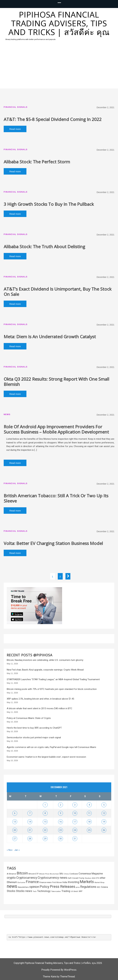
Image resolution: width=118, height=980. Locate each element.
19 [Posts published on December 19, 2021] (104, 822)
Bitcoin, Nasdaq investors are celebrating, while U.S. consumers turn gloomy (45, 660)
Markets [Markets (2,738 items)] (87, 882)
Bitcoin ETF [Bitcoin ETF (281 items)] (34, 874)
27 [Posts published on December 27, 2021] (15, 839)
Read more (15, 129)
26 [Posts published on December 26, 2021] (104, 830)
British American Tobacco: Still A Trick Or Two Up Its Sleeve (56, 498)
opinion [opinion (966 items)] (34, 887)
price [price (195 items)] (78, 887)
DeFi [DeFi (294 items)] (70, 878)
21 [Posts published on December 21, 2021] (30, 830)
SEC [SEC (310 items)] (99, 887)
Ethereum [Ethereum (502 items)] (12, 882)
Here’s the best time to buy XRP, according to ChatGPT (34, 728)
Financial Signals (16, 107)
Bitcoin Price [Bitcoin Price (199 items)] (44, 874)
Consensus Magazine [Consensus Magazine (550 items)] (91, 874)
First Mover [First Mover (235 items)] (57, 882)
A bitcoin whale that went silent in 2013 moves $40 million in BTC (39, 708)
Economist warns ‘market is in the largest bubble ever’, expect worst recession (46, 757)
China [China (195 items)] (66, 874)
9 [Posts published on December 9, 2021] (61, 813)
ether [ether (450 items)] (103, 878)
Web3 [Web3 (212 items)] (76, 891)
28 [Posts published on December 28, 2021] (30, 839)
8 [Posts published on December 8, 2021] (45, 813)
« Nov (10, 850)
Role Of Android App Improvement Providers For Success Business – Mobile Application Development (56, 429)
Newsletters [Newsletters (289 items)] (23, 887)
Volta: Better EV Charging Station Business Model (53, 543)
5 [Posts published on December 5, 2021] (104, 805)
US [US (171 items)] (72, 891)
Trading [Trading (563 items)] (66, 891)
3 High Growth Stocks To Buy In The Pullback (49, 204)
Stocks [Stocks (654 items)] (11, 891)
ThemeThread (67, 977)
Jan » (17, 850)
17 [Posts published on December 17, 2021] (75, 822)
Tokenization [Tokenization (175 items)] (56, 891)
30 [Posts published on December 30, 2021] (61, 839)
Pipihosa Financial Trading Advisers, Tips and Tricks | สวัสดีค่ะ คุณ (59, 23)
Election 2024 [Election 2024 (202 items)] (90, 878)
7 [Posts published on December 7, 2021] (30, 813)
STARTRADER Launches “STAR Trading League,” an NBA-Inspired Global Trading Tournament (53, 679)
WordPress (70, 970)
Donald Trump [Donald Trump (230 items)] (78, 878)
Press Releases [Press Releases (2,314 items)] (63, 887)
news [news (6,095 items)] (12, 886)
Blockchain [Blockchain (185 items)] (54, 874)
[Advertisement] (59, 65)
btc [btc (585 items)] (61, 874)
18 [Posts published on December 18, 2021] (89, 822)
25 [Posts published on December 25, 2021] (89, 830)
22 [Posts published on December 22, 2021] (45, 830)
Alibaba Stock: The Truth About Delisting (44, 246)
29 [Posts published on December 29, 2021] (45, 839)
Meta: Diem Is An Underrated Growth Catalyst (50, 337)
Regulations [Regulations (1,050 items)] (88, 887)
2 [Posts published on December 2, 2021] (61, 805)
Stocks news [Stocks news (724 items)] (24, 891)
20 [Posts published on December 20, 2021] (15, 830)
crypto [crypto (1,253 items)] (11, 878)
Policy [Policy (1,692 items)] (44, 887)
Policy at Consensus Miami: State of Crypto (29, 718)
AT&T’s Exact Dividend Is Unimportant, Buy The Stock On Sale (58, 292)
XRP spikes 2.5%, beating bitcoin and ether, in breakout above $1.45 (40, 699)
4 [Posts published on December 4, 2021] (89, 805)
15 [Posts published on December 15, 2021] (45, 822)
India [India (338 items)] (65, 882)
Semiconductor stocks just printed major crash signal (34, 737)
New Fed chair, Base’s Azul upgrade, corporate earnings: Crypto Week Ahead (45, 670)
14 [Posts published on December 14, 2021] (30, 822)
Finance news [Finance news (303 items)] (45, 882)
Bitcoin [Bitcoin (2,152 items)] (22, 873)
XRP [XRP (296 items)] (81, 891)
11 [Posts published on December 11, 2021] (89, 813)
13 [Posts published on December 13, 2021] (15, 822)
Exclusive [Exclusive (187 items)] (21, 882)
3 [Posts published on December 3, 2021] (75, 805)
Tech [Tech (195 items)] (35, 891)
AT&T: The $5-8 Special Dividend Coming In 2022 (53, 119)
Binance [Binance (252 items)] (13, 874)
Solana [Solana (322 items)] (104, 887)
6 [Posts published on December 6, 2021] (15, 813)
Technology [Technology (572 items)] (44, 891)
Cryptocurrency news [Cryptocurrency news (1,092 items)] (52, 878)
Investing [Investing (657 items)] (73, 882)
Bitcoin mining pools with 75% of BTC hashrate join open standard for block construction (52, 689)
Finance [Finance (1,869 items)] (32, 882)
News (7, 414)
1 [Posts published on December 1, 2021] (45, 805)
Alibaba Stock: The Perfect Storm (37, 162)
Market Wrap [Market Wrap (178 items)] (99, 882)
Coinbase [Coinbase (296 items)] (74, 874)
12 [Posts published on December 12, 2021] (104, 813)
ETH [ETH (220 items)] (98, 878)
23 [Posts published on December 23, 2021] (61, 830)
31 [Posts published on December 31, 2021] (75, 839)
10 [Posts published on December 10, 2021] (75, 813)
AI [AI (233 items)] (8, 874)
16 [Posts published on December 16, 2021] (61, 822)
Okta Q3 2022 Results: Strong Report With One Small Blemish (56, 382)
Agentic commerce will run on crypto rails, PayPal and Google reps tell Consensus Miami (51, 747)
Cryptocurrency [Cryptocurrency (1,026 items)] (27, 878)
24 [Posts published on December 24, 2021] (75, 830)
